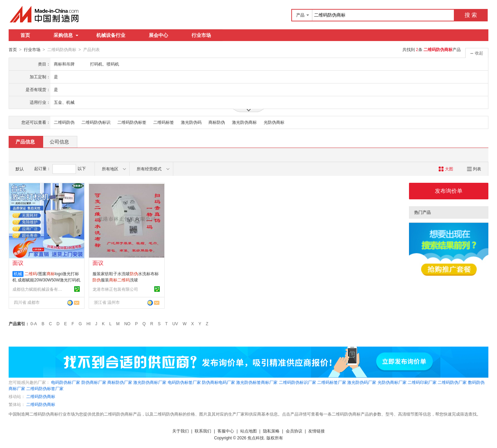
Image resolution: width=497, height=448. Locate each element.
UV (175, 323)
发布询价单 (449, 191)
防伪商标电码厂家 (218, 382)
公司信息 (59, 141)
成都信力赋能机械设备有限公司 (38, 289)
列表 (474, 169)
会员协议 (294, 431)
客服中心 (226, 431)
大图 (446, 169)
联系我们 (203, 431)
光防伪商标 (274, 122)
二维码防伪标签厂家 (45, 388)
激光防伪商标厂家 (150, 382)
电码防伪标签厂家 (184, 382)
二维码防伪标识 (96, 122)
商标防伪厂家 (120, 382)
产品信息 (25, 141)
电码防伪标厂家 (66, 382)
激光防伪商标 (244, 122)
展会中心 (158, 35)
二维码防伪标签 (132, 122)
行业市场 (201, 35)
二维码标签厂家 (332, 382)
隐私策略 (271, 431)
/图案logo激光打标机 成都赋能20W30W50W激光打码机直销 (46, 280)
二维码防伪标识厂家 (298, 382)
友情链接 (316, 431)
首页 (25, 35)
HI (89, 323)
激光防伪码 (191, 122)
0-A (34, 323)
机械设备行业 (111, 35)
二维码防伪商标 (41, 396)
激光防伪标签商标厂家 (257, 382)
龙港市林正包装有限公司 (115, 289)
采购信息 (66, 35)
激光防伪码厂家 (362, 382)
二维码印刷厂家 (422, 382)
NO (127, 323)
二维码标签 (164, 122)
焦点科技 (256, 438)
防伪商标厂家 (94, 382)
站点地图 (248, 431)
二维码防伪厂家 (452, 382)
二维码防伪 (64, 122)
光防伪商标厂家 (392, 382)
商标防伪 (217, 122)
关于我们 (181, 431)
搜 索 (471, 15)
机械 (18, 273)
